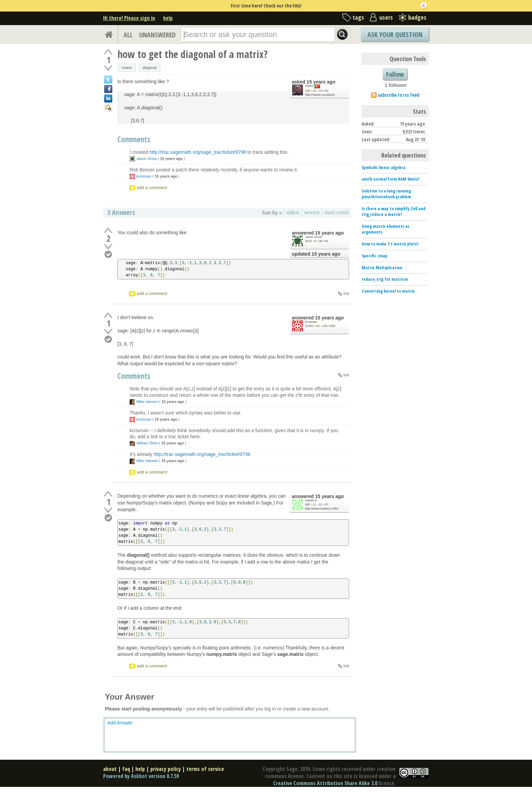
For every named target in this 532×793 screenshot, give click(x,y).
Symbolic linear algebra (384, 167)
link (346, 294)
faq (126, 769)
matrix (127, 68)
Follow (395, 74)
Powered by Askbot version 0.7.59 (141, 776)
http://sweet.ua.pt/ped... (321, 95)
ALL (128, 35)
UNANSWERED (157, 35)
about (110, 769)
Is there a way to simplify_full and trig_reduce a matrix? (394, 211)
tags (358, 17)
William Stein (147, 443)
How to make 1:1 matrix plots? (390, 244)
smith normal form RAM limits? (391, 179)
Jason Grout (147, 159)
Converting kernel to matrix (388, 291)
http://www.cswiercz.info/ (322, 509)
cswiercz (311, 500)
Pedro (309, 86)
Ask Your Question (395, 34)
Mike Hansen (147, 402)
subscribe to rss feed (398, 95)
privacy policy (166, 769)
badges (417, 17)
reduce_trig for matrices (385, 279)
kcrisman (144, 176)
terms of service (205, 769)
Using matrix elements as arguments (385, 229)
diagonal (150, 68)
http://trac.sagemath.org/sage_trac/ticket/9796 (198, 152)
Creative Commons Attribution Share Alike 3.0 (325, 783)
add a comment (152, 188)
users (386, 17)
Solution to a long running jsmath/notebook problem (386, 194)
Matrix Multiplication (382, 268)
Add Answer (120, 723)
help (168, 18)
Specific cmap (375, 256)
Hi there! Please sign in (129, 18)
